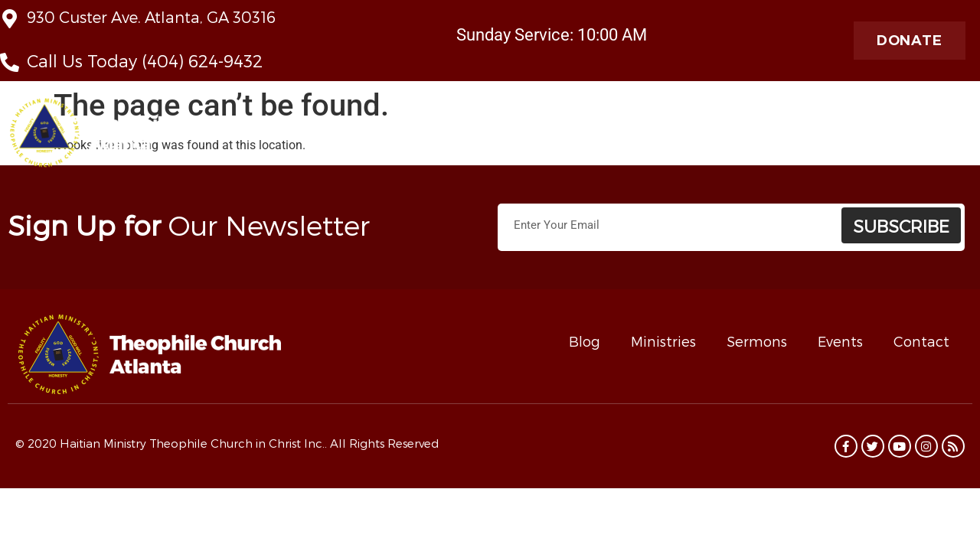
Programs (939, 137)
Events (840, 341)
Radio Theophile (837, 137)
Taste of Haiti (733, 136)
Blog (585, 341)
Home (354, 136)
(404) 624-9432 (202, 60)
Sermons (757, 341)
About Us (419, 137)
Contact (921, 341)
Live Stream (498, 136)
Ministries (575, 137)
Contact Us (652, 136)
